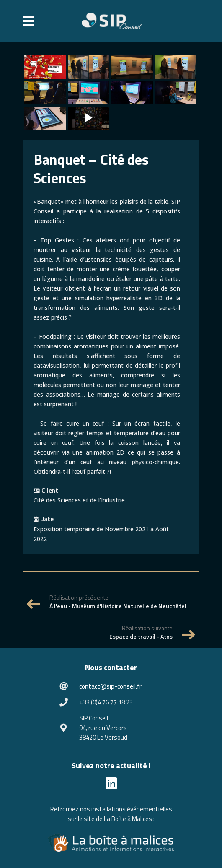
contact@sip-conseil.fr (110, 686)
